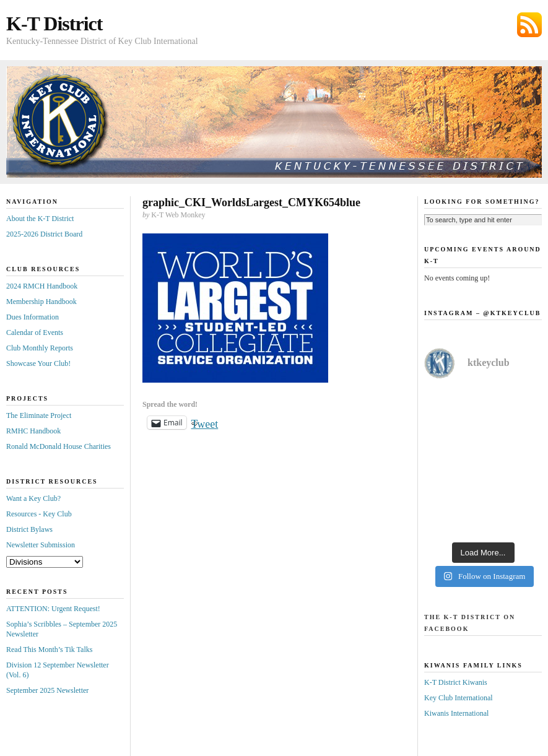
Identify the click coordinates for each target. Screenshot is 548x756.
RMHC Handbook (33, 431)
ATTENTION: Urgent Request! (53, 609)
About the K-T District (40, 219)
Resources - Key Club (39, 514)
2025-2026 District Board (44, 234)
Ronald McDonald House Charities (59, 446)
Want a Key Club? (33, 498)
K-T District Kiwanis (456, 682)
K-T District (54, 24)
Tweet (205, 423)
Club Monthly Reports (40, 348)
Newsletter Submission (41, 545)
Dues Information (33, 317)
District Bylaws (29, 529)
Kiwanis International (456, 713)
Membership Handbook (41, 302)
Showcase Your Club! (38, 363)
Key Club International (459, 698)
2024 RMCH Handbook (42, 286)
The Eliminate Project (39, 415)
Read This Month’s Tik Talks (49, 650)
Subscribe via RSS (529, 25)
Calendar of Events (35, 332)
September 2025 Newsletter (47, 690)
